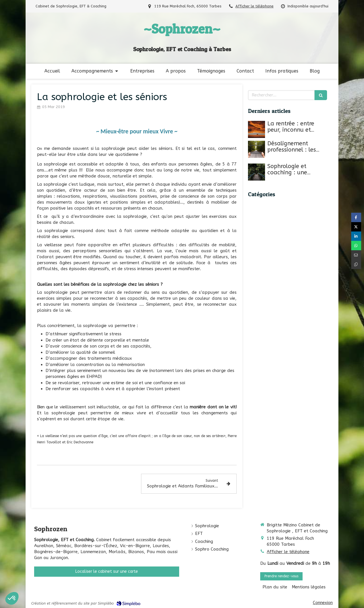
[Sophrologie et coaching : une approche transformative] (257, 172)
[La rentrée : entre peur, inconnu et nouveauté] (257, 129)
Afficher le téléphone (255, 6)
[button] (12, 598)
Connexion (323, 603)
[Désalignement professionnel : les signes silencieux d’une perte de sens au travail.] (257, 149)
